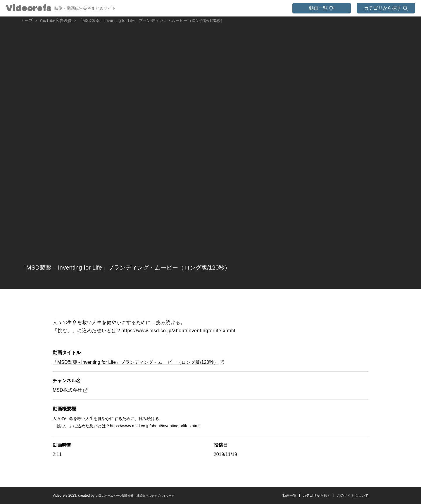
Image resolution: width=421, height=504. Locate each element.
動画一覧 (278, 496)
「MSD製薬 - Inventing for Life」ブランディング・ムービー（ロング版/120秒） (138, 362)
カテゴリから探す (309, 496)
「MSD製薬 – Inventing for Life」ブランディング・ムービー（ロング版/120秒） (179, 266)
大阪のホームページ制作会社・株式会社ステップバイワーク (143, 496)
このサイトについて (350, 496)
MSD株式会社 (70, 390)
